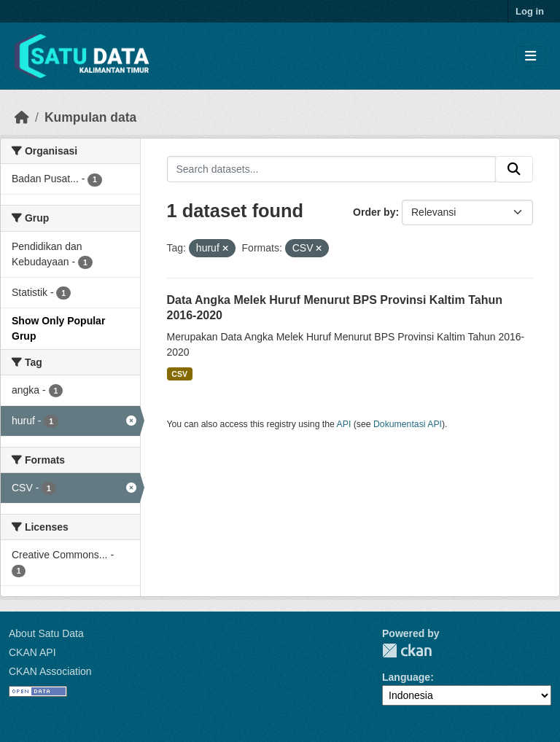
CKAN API (32, 652)
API (344, 424)
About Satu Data (46, 633)
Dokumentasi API (408, 424)
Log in (530, 11)
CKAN (407, 651)
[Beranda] (22, 117)
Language (406, 677)
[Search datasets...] (332, 169)
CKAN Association (50, 671)
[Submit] (514, 169)
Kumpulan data (90, 117)
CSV (179, 374)
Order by (374, 212)
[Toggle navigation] (530, 56)
